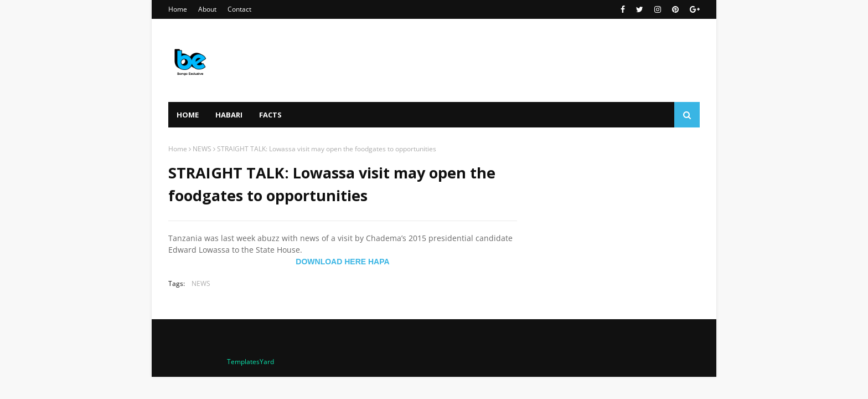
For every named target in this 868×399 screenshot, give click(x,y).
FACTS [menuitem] (270, 115)
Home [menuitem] (188, 115)
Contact (239, 9)
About (207, 9)
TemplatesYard (250, 362)
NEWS (202, 149)
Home (178, 9)
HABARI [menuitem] (229, 115)
